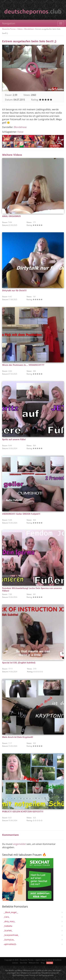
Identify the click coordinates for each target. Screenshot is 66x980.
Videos (20, 29)
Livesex (15, 963)
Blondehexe (29, 29)
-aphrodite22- (10, 944)
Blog (43, 963)
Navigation (9, 23)
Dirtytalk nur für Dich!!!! (14, 291)
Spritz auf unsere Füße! (14, 440)
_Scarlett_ (8, 931)
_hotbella (8, 926)
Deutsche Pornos (9, 29)
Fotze (20, 132)
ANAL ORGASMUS (11, 216)
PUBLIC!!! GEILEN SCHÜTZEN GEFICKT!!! (23, 812)
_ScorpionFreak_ (11, 935)
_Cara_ (7, 917)
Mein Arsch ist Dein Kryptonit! (18, 737)
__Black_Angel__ (11, 912)
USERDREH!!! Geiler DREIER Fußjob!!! (21, 514)
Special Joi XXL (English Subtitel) (19, 663)
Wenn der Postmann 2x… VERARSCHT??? (23, 365)
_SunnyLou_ (9, 940)
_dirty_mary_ (9, 921)
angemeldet (19, 844)
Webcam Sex (34, 963)
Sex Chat (23, 963)
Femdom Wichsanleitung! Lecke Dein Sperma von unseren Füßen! (32, 590)
